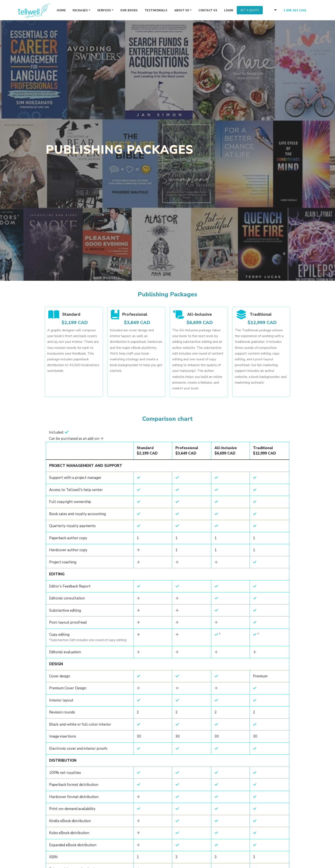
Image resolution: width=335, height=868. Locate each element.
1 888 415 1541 (295, 10)
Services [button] (104, 10)
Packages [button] (80, 10)
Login (229, 10)
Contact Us (208, 10)
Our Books (129, 10)
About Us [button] (182, 10)
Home (61, 10)
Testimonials (156, 10)
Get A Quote (250, 10)
